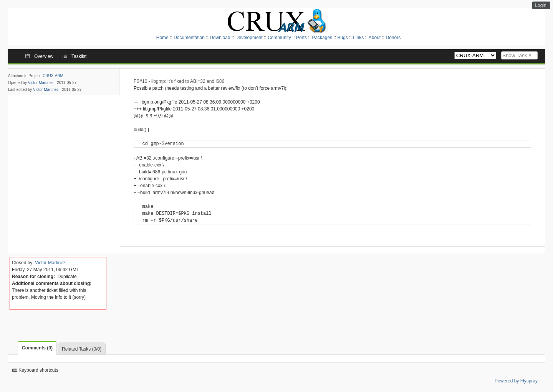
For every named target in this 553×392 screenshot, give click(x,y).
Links (358, 38)
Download (220, 38)
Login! (541, 5)
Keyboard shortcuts (35, 370)
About (375, 38)
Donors (393, 38)
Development (249, 38)
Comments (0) (37, 348)
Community (279, 38)
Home (162, 38)
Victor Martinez (41, 83)
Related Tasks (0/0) (82, 349)
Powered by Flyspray (516, 381)
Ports (301, 38)
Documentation (189, 38)
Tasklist (79, 56)
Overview (44, 56)
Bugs (342, 38)
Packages (322, 38)
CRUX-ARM (53, 76)
